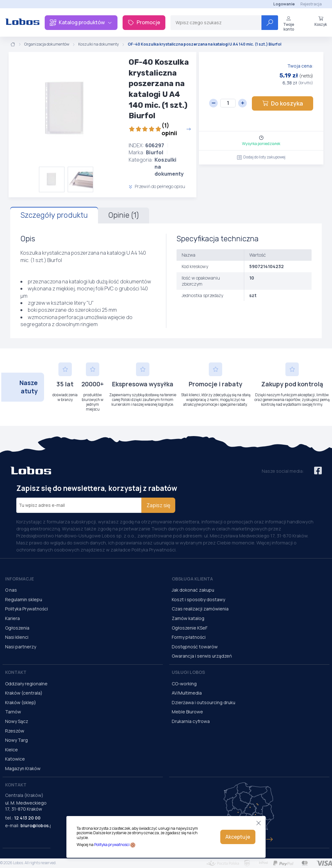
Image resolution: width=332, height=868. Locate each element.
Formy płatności (189, 637)
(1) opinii (160, 129)
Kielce (11, 750)
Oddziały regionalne (26, 684)
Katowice (15, 759)
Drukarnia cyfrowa (191, 721)
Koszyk (321, 21)
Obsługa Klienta (192, 579)
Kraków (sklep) (21, 702)
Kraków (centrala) (24, 693)
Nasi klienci (17, 637)
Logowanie (284, 4)
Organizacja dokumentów (47, 44)
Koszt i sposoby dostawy (198, 599)
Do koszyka (283, 103)
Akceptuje (238, 837)
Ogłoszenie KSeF (190, 628)
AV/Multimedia (187, 693)
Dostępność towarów (195, 647)
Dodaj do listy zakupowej (261, 157)
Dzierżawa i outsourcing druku (204, 702)
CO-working (184, 684)
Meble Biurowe (187, 712)
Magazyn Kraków (23, 768)
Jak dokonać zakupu (193, 590)
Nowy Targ (16, 740)
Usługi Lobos (188, 672)
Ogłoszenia (17, 628)
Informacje (19, 579)
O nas (11, 590)
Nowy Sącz (17, 721)
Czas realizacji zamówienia (200, 609)
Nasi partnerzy (21, 647)
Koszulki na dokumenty (98, 44)
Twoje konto (289, 24)
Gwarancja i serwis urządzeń (202, 656)
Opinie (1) (124, 215)
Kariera (12, 618)
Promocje (144, 22)
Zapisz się (158, 505)
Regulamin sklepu (24, 599)
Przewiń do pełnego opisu (157, 186)
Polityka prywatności (112, 845)
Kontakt (16, 672)
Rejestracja (311, 4)
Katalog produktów (81, 22)
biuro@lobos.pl (37, 825)
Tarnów (13, 712)
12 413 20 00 (27, 818)
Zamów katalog (188, 618)
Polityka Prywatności (26, 609)
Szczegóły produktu (54, 215)
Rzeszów (15, 731)
